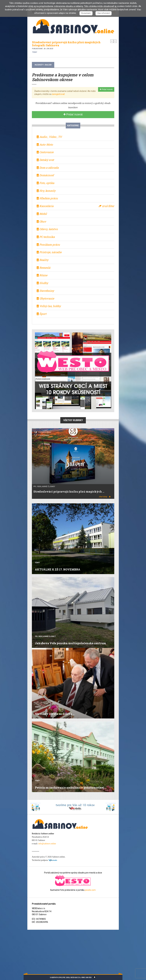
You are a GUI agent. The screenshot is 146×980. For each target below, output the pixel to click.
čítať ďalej (105, 497)
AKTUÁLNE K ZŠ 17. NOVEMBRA (58, 569)
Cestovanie (45, 152)
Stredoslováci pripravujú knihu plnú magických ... (69, 492)
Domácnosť (45, 175)
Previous (112, 41)
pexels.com (90, 890)
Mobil (42, 214)
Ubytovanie (45, 298)
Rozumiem (86, 13)
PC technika (46, 237)
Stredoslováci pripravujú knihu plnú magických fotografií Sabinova (66, 44)
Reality (42, 260)
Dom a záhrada (48, 168)
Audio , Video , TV (49, 137)
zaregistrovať (58, 94)
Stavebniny (45, 291)
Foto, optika (45, 183)
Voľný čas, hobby (49, 306)
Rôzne (42, 275)
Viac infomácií (104, 13)
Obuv (41, 221)
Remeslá (43, 268)
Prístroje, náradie (49, 252)
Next (115, 41)
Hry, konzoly (46, 191)
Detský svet (45, 160)
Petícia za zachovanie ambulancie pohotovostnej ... (71, 788)
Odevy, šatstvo (47, 229)
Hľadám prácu (47, 198)
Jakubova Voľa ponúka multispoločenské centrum (70, 643)
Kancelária (45, 206)
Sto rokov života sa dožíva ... (55, 714)
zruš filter (106, 206)
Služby (42, 283)
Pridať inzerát (106, 89)
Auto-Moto (45, 145)
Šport (41, 314)
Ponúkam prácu (48, 245)
